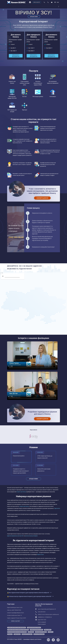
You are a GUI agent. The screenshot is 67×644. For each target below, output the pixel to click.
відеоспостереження (12, 536)
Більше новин (34, 17)
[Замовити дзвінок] (42, 198)
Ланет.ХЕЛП (23, 618)
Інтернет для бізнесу (21, 492)
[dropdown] (59, 6)
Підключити (57, 508)
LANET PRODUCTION (16, 610)
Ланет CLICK (19, 608)
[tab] (14, 6)
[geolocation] (3, 276)
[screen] (2, 273)
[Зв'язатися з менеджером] (16, 56)
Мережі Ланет (41, 555)
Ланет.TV (20, 615)
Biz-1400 (31, 48)
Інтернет (13, 44)
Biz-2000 (31, 51)
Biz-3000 (49, 48)
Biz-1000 (14, 51)
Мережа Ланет (20, 613)
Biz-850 (13, 48)
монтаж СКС (20, 536)
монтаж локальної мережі (31, 536)
